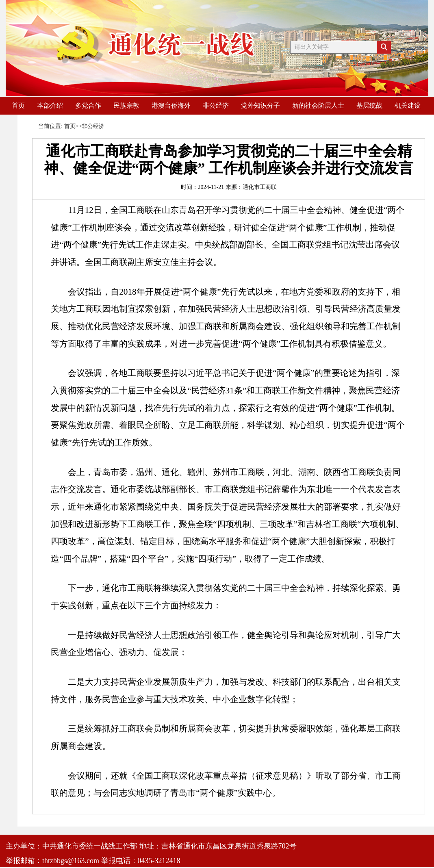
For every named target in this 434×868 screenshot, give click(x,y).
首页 (18, 105)
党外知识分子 (260, 105)
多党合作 (88, 105)
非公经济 (216, 105)
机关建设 (408, 105)
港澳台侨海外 (171, 105)
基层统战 (369, 105)
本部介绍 (50, 105)
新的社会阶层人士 (318, 105)
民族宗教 (126, 105)
